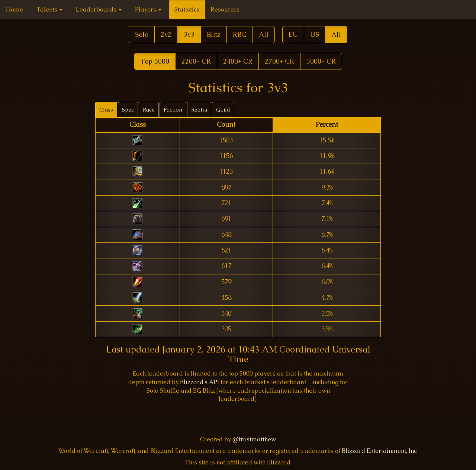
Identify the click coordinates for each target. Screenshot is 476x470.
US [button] (315, 34)
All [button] (264, 34)
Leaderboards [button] (99, 9)
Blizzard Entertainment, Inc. (380, 451)
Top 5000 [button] (155, 61)
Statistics (187, 9)
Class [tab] (106, 110)
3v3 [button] (189, 34)
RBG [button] (240, 34)
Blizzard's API (200, 382)
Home (15, 9)
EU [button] (293, 34)
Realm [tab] (199, 110)
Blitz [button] (214, 34)
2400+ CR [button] (238, 61)
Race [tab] (149, 110)
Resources (225, 9)
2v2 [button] (166, 34)
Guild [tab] (223, 110)
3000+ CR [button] (321, 61)
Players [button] (148, 9)
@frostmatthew (254, 439)
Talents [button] (49, 9)
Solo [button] (142, 34)
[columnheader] (138, 125)
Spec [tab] (128, 110)
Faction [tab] (173, 110)
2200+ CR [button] (196, 61)
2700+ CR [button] (279, 61)
